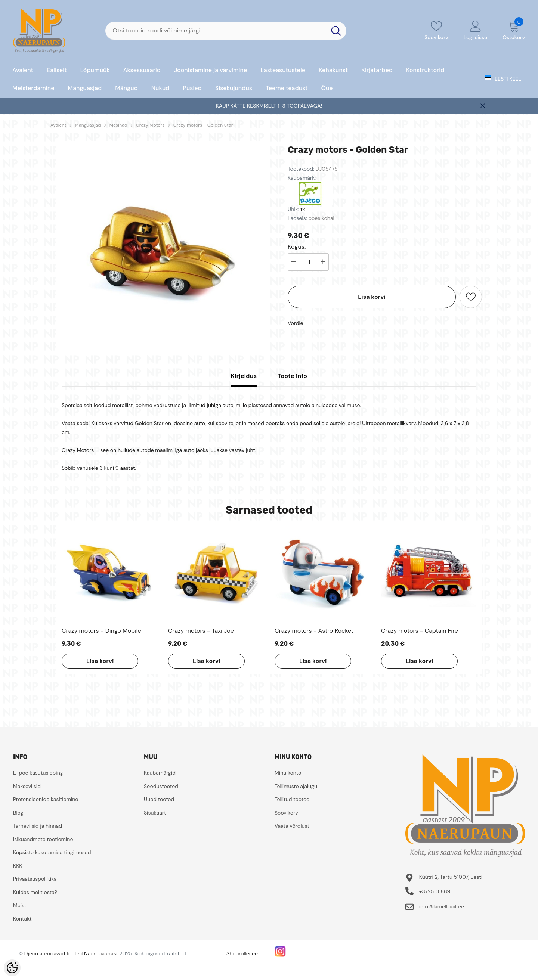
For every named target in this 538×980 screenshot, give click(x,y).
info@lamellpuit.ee (442, 906)
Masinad (118, 125)
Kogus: (297, 247)
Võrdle (296, 323)
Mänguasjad (88, 125)
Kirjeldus (244, 376)
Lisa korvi (372, 297)
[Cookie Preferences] (12, 968)
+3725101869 (435, 891)
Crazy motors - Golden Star (203, 125)
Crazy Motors (150, 125)
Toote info (292, 376)
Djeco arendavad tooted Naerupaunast (71, 953)
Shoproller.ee (242, 953)
